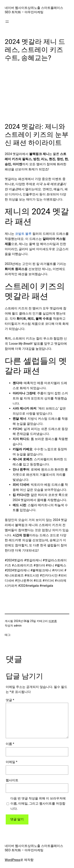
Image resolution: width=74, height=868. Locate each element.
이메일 (12, 762)
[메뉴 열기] (7, 22)
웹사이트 (12, 780)
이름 (10, 744)
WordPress (12, 860)
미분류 (53, 621)
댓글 (10, 700)
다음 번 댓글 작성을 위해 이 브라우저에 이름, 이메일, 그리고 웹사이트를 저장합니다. (38, 803)
